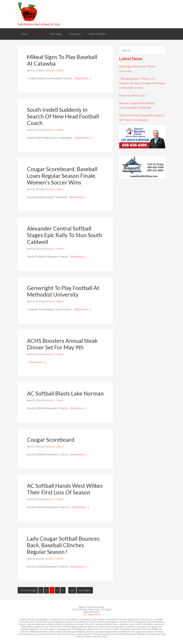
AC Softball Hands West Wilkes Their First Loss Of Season (65, 489)
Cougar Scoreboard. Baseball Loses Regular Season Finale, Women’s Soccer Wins (62, 176)
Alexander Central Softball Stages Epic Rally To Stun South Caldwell (65, 235)
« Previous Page (28, 590)
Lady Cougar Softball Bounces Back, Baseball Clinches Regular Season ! (63, 545)
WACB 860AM (91, 14)
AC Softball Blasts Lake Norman (65, 393)
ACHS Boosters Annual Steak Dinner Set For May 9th (62, 344)
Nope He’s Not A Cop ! (133, 96)
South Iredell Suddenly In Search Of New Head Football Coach (63, 116)
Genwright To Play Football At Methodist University (63, 291)
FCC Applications (91, 614)
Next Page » (85, 590)
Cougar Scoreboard (51, 440)
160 (72, 590)
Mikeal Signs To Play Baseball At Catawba (62, 60)
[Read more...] (83, 78)
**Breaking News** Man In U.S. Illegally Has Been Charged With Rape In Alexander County (142, 83)
